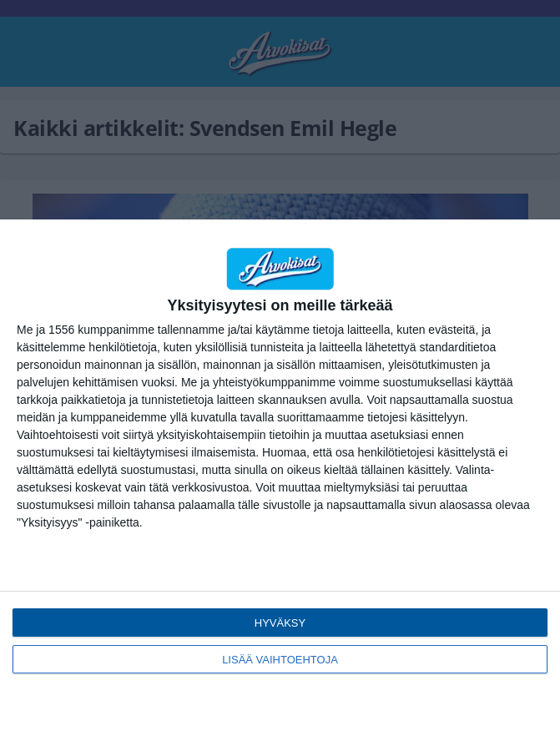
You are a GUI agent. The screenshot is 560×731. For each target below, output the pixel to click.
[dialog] (280, 475)
